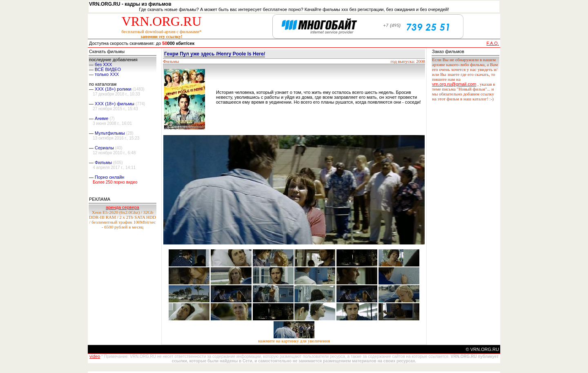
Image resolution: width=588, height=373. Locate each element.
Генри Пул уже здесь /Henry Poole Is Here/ (215, 54)
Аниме (101, 118)
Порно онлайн (109, 177)
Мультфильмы (110, 133)
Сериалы (104, 148)
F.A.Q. (493, 43)
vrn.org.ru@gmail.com (454, 84)
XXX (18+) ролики (113, 89)
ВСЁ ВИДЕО (108, 69)
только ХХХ (107, 74)
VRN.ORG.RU (162, 21)
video (95, 356)
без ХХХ (103, 64)
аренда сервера (122, 207)
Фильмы (103, 162)
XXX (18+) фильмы (115, 104)
